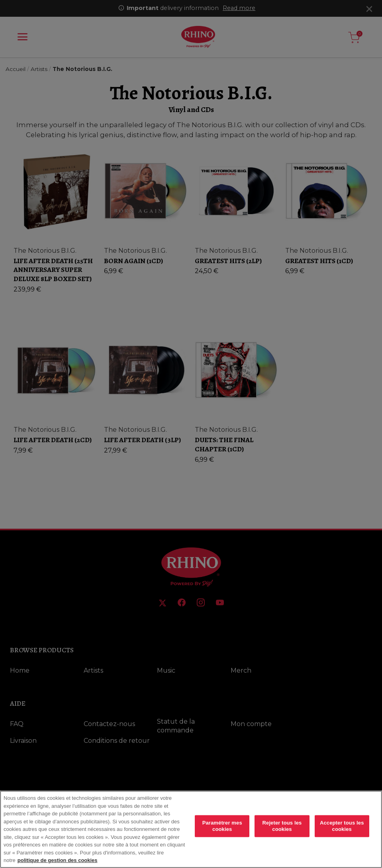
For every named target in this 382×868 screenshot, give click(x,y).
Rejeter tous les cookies (282, 826)
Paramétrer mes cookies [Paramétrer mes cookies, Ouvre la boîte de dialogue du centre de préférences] (222, 826)
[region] (191, 829)
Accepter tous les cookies (342, 826)
